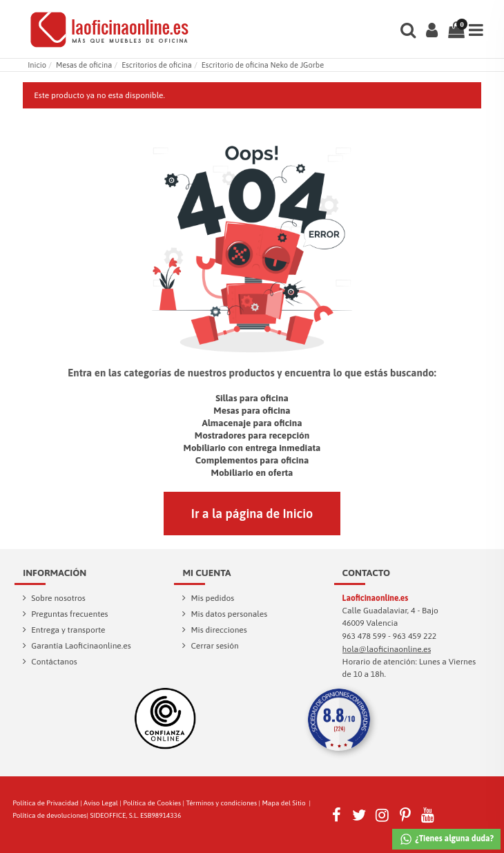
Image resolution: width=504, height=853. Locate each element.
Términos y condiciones (221, 803)
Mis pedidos (212, 598)
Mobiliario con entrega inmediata (252, 448)
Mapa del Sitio (283, 803)
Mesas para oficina (252, 410)
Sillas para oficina (252, 398)
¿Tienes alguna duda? (446, 839)
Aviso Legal (101, 803)
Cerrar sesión (214, 646)
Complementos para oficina (252, 460)
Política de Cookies (152, 803)
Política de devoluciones (49, 815)
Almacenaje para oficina (252, 423)
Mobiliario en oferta (252, 472)
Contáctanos (54, 662)
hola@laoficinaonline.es (387, 649)
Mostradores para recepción (252, 435)
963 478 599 (365, 636)
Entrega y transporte (68, 630)
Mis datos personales (229, 614)
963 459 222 (415, 636)
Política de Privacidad (45, 803)
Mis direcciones (219, 630)
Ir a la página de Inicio (252, 514)
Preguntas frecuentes (69, 614)
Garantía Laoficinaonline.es (81, 646)
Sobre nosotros (58, 598)
